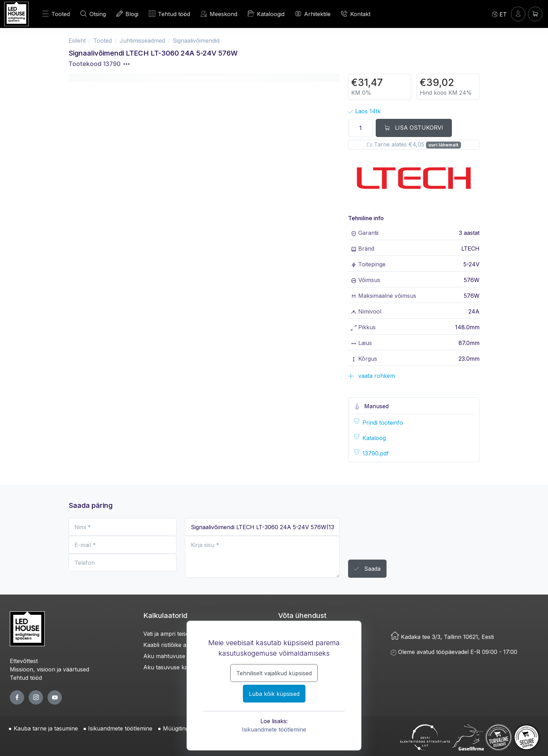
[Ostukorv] (535, 14)
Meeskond (219, 14)
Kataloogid (266, 14)
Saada (367, 569)
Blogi (127, 14)
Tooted (56, 14)
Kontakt (356, 14)
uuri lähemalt (443, 145)
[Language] (499, 14)
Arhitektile (313, 14)
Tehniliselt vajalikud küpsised (274, 673)
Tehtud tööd (170, 14)
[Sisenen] (518, 14)
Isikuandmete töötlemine (274, 729)
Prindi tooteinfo (383, 423)
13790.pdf (376, 453)
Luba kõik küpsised (274, 694)
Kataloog (374, 438)
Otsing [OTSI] (93, 14)
